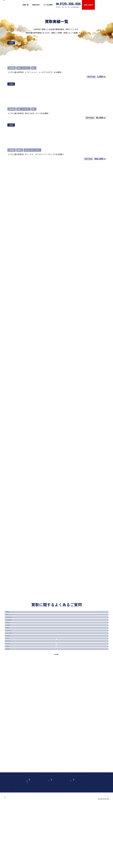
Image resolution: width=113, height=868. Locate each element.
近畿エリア (31, 838)
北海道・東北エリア (34, 829)
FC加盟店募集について (101, 861)
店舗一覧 (44, 5)
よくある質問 (66, 5)
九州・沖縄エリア (33, 847)
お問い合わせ (107, 5)
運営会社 (87, 861)
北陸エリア (31, 835)
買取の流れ (54, 5)
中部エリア (31, 832)
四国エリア (31, 844)
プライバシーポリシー (79, 829)
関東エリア (31, 826)
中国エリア (31, 841)
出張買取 (52, 826)
